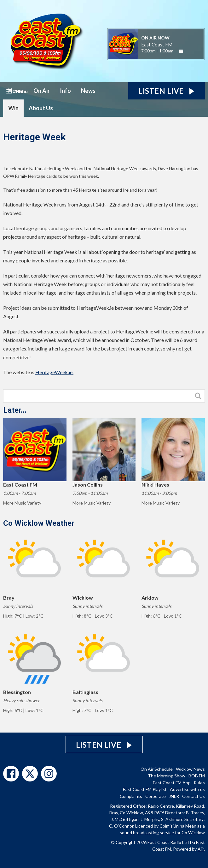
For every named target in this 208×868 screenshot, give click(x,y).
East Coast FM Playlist (145, 789)
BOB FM (197, 776)
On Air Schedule (157, 769)
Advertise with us (187, 789)
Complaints (131, 796)
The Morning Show (167, 776)
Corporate (156, 796)
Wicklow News (190, 769)
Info (65, 91)
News (88, 91)
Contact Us (194, 796)
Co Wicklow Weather (39, 523)
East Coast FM (157, 45)
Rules (199, 783)
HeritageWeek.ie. (54, 372)
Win (13, 108)
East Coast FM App (172, 783)
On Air (42, 91)
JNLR (174, 796)
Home (16, 91)
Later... (15, 410)
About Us (41, 108)
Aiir (201, 849)
